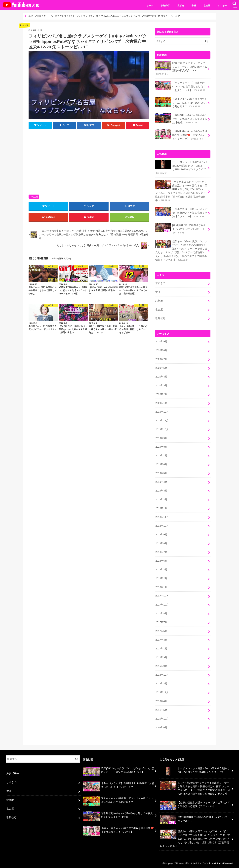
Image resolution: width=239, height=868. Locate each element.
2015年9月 (161, 666)
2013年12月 (162, 692)
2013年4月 (161, 701)
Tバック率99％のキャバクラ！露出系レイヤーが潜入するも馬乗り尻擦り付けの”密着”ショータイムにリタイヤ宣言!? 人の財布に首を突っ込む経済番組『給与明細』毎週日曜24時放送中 (181, 191)
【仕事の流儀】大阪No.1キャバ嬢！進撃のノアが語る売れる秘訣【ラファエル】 (181, 213)
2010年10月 (162, 718)
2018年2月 (161, 578)
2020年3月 (161, 385)
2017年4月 (161, 639)
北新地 (180, 6)
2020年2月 (161, 394)
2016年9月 (161, 657)
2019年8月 (161, 447)
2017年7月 (161, 622)
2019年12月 (162, 411)
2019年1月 (161, 508)
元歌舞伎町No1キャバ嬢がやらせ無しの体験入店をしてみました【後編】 (181, 119)
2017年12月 (162, 596)
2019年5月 (161, 473)
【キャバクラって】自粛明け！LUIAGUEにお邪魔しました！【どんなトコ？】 (181, 86)
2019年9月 (161, 438)
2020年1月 (161, 403)
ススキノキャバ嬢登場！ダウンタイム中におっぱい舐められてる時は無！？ (181, 102)
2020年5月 (161, 368)
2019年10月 (162, 429)
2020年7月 (161, 359)
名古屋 (207, 6)
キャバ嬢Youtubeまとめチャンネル (196, 863)
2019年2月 (161, 499)
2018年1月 (161, 587)
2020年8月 (161, 350)
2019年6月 (161, 464)
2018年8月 (161, 543)
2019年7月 (161, 455)
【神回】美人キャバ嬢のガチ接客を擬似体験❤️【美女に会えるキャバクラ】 (181, 135)
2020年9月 (161, 341)
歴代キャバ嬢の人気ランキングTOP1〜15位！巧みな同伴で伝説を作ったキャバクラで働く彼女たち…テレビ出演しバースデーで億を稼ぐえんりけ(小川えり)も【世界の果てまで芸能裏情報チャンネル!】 (181, 250)
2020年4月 (161, 376)
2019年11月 (162, 420)
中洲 (194, 6)
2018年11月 (162, 517)
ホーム (150, 6)
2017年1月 (161, 648)
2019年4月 (161, 482)
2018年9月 (161, 534)
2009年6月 (161, 727)
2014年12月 (162, 674)
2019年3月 (161, 490)
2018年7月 (161, 552)
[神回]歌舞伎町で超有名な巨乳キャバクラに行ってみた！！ (181, 229)
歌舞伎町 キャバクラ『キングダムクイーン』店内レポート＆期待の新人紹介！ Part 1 (181, 68)
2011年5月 (161, 709)
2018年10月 (162, 525)
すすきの (222, 6)
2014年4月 (161, 683)
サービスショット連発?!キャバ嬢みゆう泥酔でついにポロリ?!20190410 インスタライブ (181, 167)
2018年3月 (161, 569)
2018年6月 (161, 560)
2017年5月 (161, 631)
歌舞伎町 (165, 6)
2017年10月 (162, 604)
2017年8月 (161, 613)
